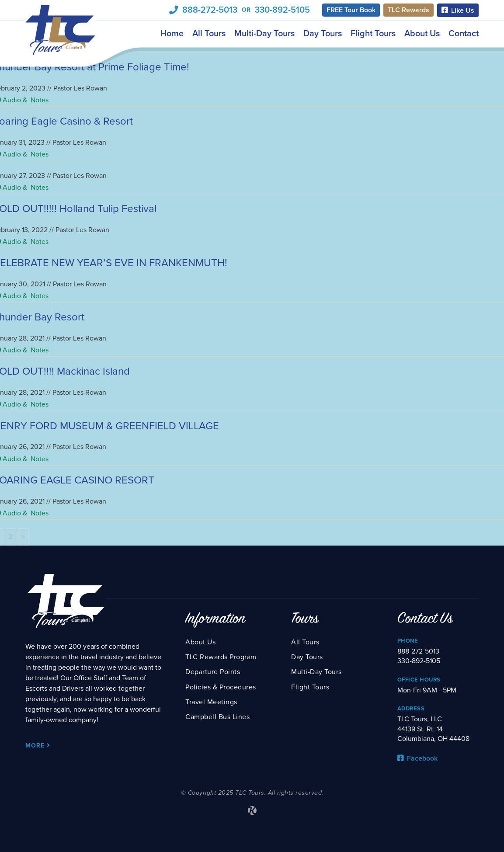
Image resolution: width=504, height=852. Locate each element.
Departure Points (213, 672)
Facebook (417, 758)
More (38, 746)
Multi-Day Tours (264, 34)
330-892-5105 (282, 10)
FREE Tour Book (351, 10)
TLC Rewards (408, 10)
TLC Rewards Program (221, 657)
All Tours (209, 34)
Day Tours (323, 34)
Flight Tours (373, 34)
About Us (422, 34)
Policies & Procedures (221, 687)
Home (172, 34)
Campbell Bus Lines (217, 717)
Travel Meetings (211, 702)
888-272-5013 (210, 10)
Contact (464, 34)
